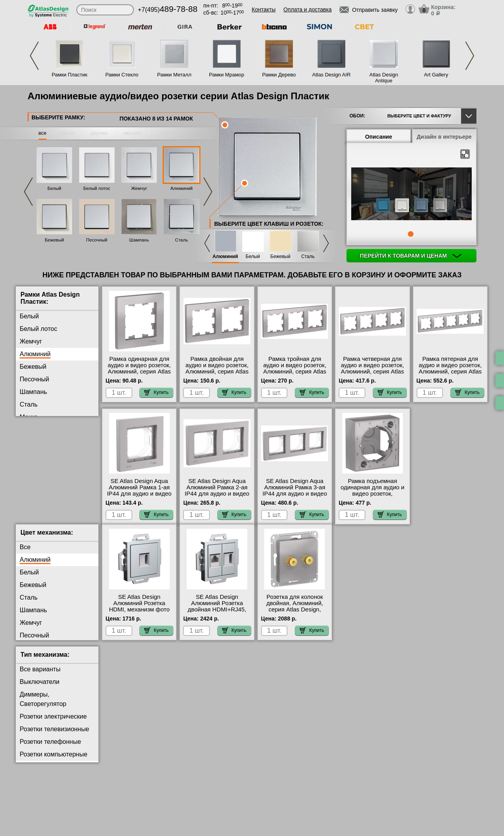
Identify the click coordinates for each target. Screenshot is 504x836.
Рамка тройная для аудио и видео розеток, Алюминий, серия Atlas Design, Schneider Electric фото (295, 372)
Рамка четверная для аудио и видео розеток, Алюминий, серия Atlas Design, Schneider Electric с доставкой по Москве (372, 375)
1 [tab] (411, 234)
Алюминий (182, 188)
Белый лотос (96, 188)
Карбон (30, 455)
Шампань (139, 240)
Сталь (182, 240)
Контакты (263, 9)
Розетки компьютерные (54, 761)
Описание (379, 137)
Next (470, 56)
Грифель (32, 430)
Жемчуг (139, 188)
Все (25, 553)
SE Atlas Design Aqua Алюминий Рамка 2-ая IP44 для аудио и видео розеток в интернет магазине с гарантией (217, 494)
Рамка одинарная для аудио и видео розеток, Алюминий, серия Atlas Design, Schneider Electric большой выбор (139, 372)
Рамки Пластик (69, 75)
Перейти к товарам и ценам (411, 256)
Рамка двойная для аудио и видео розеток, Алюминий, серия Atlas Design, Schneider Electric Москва (217, 372)
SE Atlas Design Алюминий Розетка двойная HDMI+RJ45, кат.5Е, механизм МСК (217, 613)
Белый (55, 188)
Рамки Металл (174, 75)
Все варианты (40, 675)
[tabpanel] (411, 195)
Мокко (29, 417)
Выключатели (40, 688)
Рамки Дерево (279, 75)
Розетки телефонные (50, 748)
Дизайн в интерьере (444, 137)
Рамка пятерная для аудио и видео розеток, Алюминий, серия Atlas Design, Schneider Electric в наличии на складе (450, 375)
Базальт (31, 442)
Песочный (97, 240)
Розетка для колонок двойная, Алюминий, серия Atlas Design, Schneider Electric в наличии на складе (295, 616)
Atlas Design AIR (332, 75)
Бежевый (55, 240)
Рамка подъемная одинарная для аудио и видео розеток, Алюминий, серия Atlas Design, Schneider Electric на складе (372, 497)
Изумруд (32, 480)
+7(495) (168, 10)
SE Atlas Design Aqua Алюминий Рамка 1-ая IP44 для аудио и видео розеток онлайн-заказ (139, 490)
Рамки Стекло (122, 75)
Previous (34, 56)
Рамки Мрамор (227, 75)
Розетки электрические (53, 723)
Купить (156, 392)
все (43, 133)
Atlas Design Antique (384, 78)
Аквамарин (36, 467)
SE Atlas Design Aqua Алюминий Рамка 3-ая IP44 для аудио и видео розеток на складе (295, 490)
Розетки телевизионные (54, 735)
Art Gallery (436, 75)
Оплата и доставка (308, 9)
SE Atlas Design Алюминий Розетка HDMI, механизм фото (139, 609)
